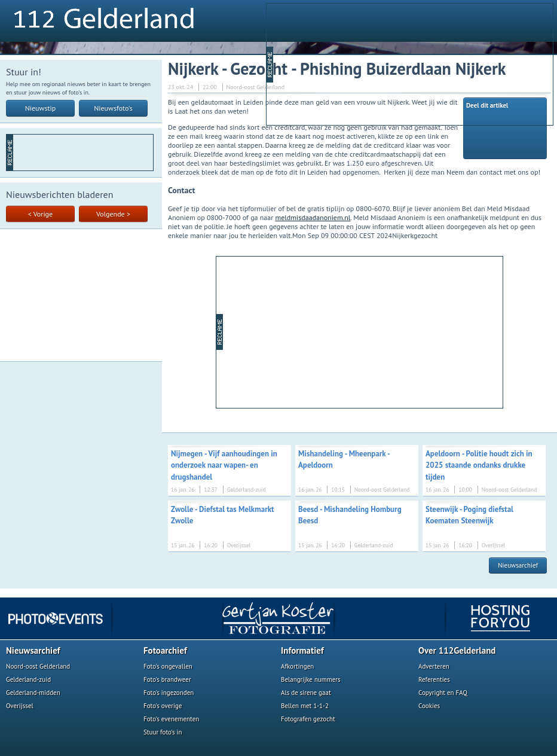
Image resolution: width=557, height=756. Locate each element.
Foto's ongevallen (168, 666)
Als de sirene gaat (306, 693)
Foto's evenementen (171, 719)
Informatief (302, 650)
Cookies (429, 706)
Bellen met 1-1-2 (305, 706)
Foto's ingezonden (169, 693)
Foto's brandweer (167, 679)
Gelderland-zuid (28, 679)
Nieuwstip (41, 108)
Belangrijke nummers (311, 679)
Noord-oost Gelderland (38, 666)
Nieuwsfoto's (113, 108)
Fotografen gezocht (308, 719)
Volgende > (113, 214)
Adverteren (434, 666)
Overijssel (20, 706)
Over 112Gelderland (457, 650)
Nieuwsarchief (518, 565)
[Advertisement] (345, 63)
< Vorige (40, 214)
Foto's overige (163, 706)
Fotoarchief (165, 650)
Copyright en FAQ (443, 693)
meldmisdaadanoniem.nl (313, 217)
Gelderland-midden (33, 693)
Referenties (434, 679)
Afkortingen (297, 666)
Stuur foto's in (163, 732)
